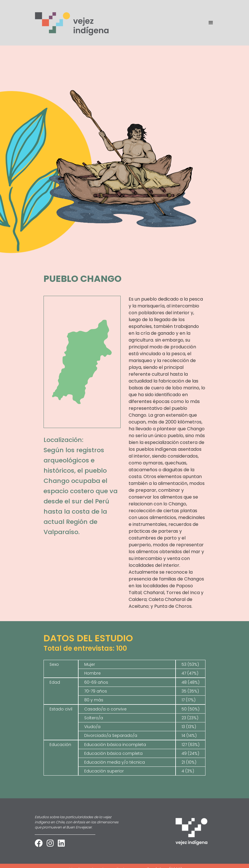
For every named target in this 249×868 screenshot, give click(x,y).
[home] (72, 23)
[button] (208, 23)
